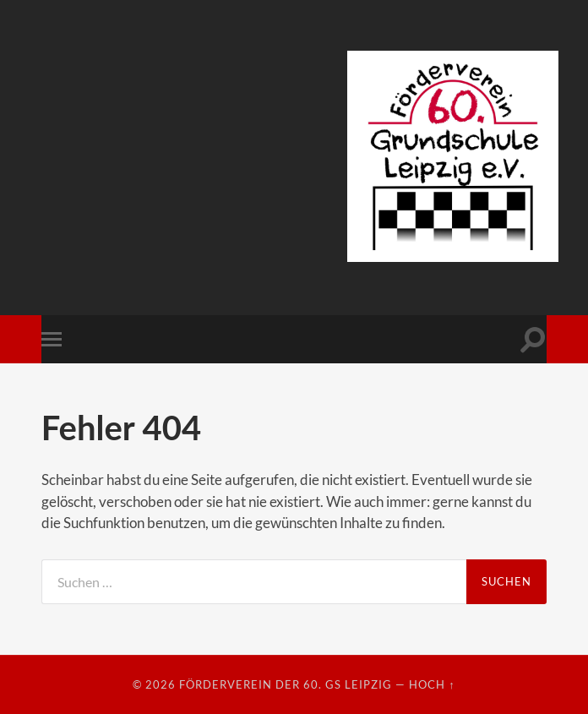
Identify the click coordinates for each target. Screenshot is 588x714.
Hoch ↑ (432, 684)
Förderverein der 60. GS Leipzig (286, 684)
